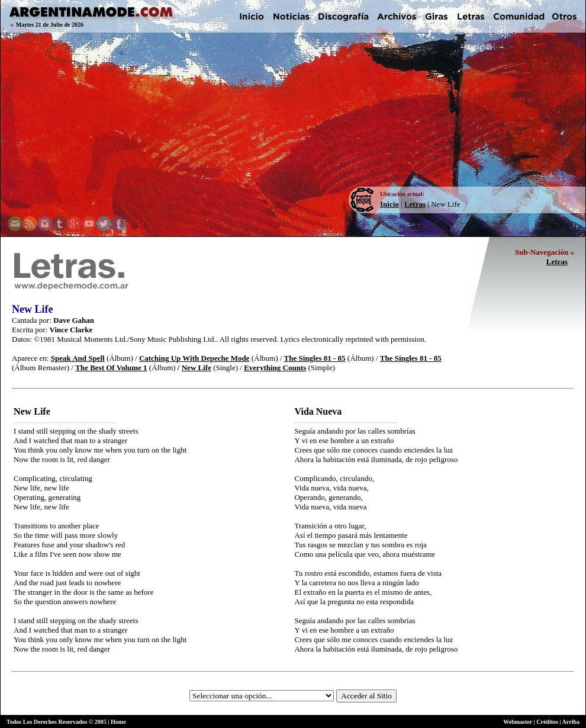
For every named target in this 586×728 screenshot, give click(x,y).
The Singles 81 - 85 (315, 358)
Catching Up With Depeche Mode (194, 358)
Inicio (389, 204)
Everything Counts (275, 368)
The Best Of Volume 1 (111, 368)
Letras (415, 204)
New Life (197, 368)
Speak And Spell (78, 358)
